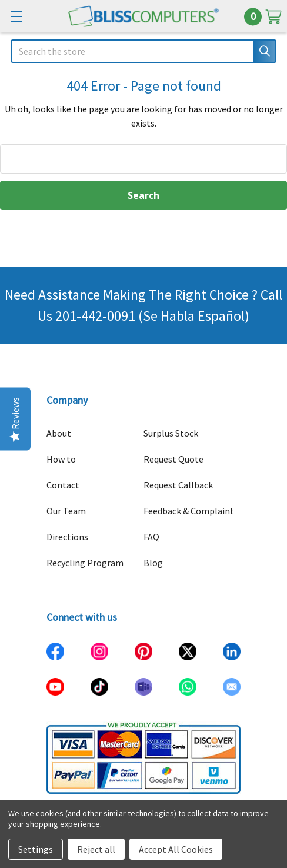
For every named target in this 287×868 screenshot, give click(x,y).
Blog (153, 563)
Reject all (96, 849)
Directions (67, 537)
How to (61, 459)
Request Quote (173, 459)
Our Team (66, 511)
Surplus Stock (171, 433)
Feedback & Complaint (189, 511)
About (59, 433)
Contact (63, 485)
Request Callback (178, 485)
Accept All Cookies (176, 849)
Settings (36, 849)
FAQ (151, 537)
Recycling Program (85, 563)
